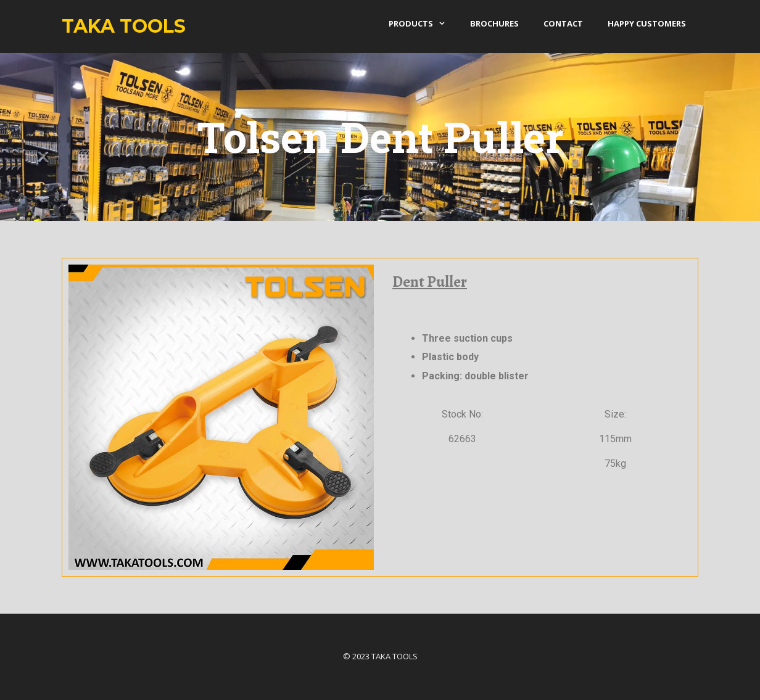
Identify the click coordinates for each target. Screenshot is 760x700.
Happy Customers (647, 23)
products (423, 23)
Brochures (494, 23)
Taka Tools (124, 26)
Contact (563, 23)
